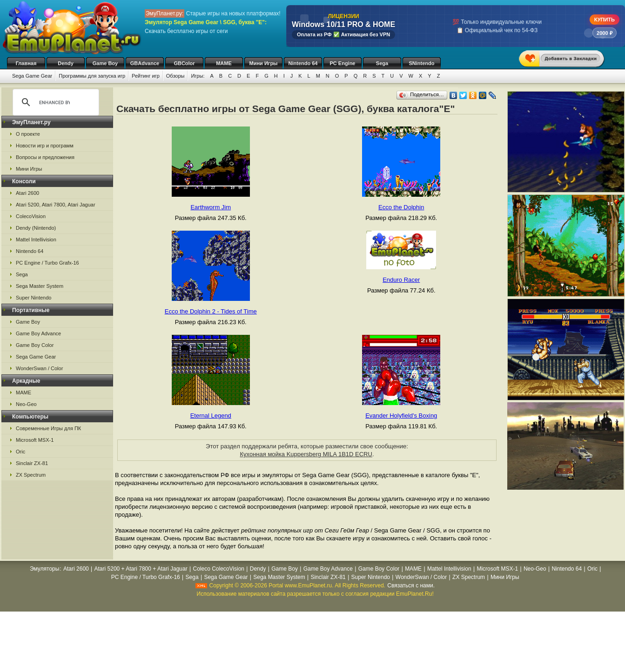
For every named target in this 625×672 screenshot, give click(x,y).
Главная (26, 63)
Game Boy (105, 63)
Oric (20, 452)
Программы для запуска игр (92, 76)
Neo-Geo (26, 404)
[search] (54, 102)
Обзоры (175, 76)
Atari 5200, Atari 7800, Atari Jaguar (56, 205)
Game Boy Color (35, 345)
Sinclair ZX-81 (32, 463)
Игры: (198, 76)
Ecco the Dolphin (401, 207)
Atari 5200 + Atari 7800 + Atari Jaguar (141, 569)
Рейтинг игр (146, 76)
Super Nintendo (34, 298)
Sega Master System (40, 286)
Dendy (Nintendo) (36, 228)
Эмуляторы (44, 569)
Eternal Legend (211, 416)
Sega (382, 63)
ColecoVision (31, 216)
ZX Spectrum (31, 475)
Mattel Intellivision (36, 240)
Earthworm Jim (211, 207)
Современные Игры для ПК (48, 428)
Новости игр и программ (45, 146)
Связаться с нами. (411, 586)
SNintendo (422, 63)
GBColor (184, 63)
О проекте (28, 134)
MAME (224, 63)
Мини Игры (264, 63)
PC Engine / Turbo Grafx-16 (47, 263)
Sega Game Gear (32, 76)
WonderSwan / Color (39, 368)
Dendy (66, 63)
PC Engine (342, 63)
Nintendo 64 (303, 63)
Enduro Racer (401, 280)
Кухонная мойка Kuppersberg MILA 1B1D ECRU (306, 454)
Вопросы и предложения (45, 157)
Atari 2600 (27, 193)
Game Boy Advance (38, 333)
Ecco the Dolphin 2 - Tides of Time (211, 311)
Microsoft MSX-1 (35, 440)
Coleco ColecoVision (218, 569)
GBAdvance (145, 63)
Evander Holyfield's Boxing (401, 416)
